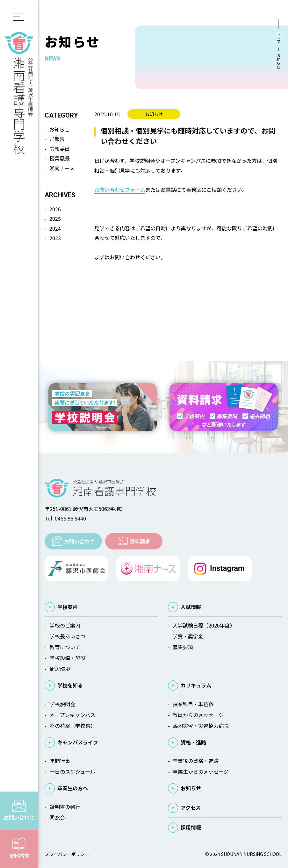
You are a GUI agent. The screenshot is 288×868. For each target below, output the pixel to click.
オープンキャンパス (72, 715)
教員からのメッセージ (198, 715)
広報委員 (60, 149)
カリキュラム (196, 685)
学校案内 (68, 607)
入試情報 (191, 607)
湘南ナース (62, 168)
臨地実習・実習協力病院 (201, 726)
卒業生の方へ (73, 788)
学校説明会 (62, 704)
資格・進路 (193, 742)
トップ (278, 38)
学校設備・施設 (68, 658)
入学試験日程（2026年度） (204, 625)
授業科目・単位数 (193, 704)
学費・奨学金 (188, 636)
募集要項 (183, 647)
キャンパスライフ (78, 742)
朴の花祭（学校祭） (73, 726)
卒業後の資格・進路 (196, 761)
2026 (55, 209)
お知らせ (60, 129)
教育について (65, 647)
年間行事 (60, 761)
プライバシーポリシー (67, 854)
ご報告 (57, 139)
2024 (55, 228)
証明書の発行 (65, 807)
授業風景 (60, 158)
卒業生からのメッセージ (201, 771)
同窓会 (57, 817)
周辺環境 (60, 669)
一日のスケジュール (72, 771)
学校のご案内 (65, 625)
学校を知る (70, 685)
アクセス (191, 807)
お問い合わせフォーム (120, 190)
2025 (55, 219)
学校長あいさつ (68, 636)
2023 (55, 238)
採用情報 (191, 827)
